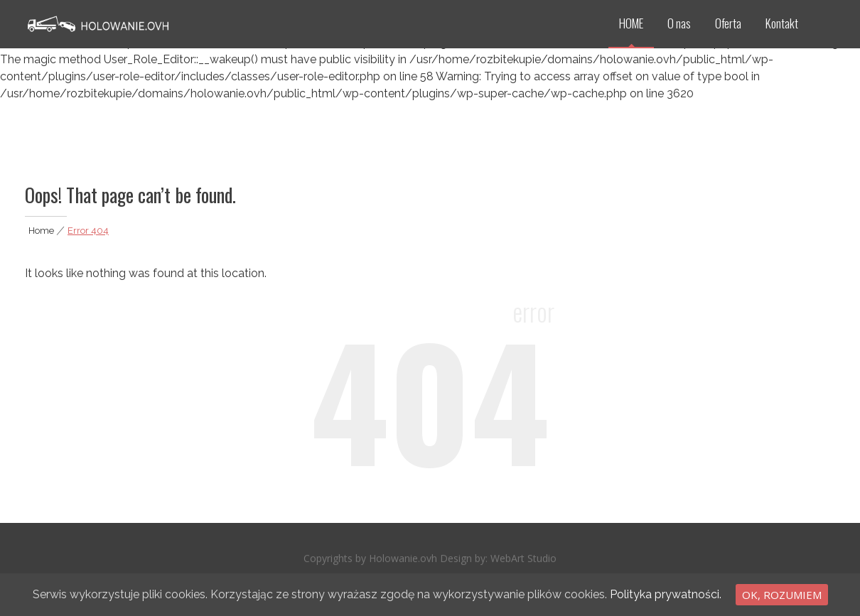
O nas (679, 23)
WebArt (509, 560)
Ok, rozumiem (782, 595)
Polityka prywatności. (666, 594)
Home (41, 231)
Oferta (728, 23)
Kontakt (782, 23)
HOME (631, 23)
